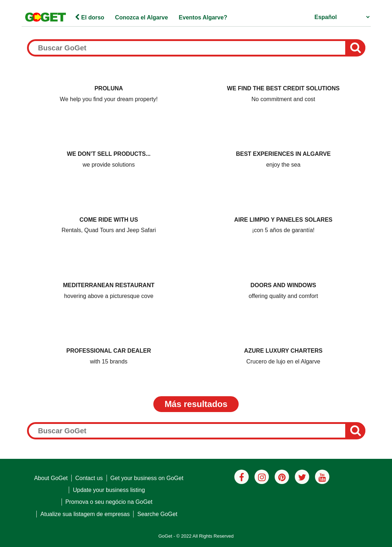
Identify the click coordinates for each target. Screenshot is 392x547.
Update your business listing (109, 490)
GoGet (165, 536)
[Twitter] (302, 477)
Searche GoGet (157, 514)
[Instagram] (262, 477)
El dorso (89, 17)
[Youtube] (322, 477)
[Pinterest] (282, 477)
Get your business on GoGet (147, 478)
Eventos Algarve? (203, 17)
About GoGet (51, 478)
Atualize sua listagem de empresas (85, 514)
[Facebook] (242, 477)
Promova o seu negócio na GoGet (109, 502)
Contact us (89, 478)
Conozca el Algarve (142, 17)
